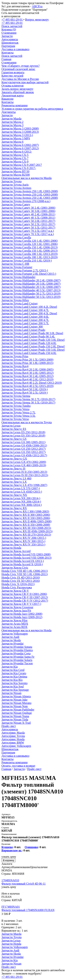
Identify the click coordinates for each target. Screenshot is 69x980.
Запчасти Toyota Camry (16, 204)
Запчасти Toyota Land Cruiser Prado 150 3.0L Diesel (33, 350)
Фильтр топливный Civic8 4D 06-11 (24, 884)
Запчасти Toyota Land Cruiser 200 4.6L (25, 317)
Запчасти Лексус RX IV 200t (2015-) (24, 538)
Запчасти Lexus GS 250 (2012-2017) (24, 449)
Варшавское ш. (12, 850)
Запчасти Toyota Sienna (16, 396)
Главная (6, 59)
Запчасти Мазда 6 (12, 142)
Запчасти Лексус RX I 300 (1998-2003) (25, 511)
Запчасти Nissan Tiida (15, 719)
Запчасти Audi (10, 637)
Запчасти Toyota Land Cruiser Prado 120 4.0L (29, 343)
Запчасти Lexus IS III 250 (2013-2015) (25, 475)
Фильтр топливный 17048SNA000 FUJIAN (28, 910)
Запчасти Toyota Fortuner (17, 267)
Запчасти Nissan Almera (16, 696)
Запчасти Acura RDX (14, 627)
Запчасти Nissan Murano (16, 703)
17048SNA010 (10, 880)
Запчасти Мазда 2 (12, 122)
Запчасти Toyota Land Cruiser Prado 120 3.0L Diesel (33, 340)
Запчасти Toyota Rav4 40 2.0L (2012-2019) (27, 379)
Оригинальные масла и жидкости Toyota (27, 422)
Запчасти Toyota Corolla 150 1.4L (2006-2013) (30, 247)
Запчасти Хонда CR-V (15, 591)
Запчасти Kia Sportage (15, 690)
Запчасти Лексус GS (14, 439)
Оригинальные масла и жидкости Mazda (27, 178)
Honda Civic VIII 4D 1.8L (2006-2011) (25, 571)
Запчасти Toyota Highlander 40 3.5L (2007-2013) (31, 290)
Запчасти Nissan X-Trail (16, 723)
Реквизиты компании (14, 105)
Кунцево (7, 847)
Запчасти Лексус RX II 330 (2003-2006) (26, 518)
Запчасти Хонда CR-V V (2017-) (21, 604)
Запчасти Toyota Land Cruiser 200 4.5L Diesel (29, 313)
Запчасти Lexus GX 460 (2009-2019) (24, 465)
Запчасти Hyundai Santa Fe (18, 657)
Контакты (8, 53)
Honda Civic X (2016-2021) (18, 584)
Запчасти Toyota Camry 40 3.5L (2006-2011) (28, 218)
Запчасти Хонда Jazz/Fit (16, 611)
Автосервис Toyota (13, 736)
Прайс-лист (9, 726)
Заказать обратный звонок (18, 92)
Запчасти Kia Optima (14, 677)
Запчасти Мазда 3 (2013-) (17, 135)
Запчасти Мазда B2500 (16, 175)
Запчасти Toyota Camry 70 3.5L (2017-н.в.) (28, 234)
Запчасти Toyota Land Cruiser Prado (23, 330)
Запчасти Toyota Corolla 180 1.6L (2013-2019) (30, 254)
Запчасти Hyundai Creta (16, 653)
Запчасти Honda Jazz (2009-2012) (22, 617)
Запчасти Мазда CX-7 (15, 158)
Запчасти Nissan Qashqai (17, 713)
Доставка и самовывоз (15, 49)
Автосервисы (10, 39)
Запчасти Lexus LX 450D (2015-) (22, 492)
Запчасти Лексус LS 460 (16, 478)
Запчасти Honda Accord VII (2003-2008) (26, 554)
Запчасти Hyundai (12, 644)
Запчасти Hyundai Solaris (17, 660)
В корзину (9, 860)
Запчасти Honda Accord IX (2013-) (23, 561)
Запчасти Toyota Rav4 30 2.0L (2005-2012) (27, 373)
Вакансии (7, 99)
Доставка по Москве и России (20, 79)
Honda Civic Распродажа (17, 587)
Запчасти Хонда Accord (16, 551)
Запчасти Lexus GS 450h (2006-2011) (24, 445)
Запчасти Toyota (11, 181)
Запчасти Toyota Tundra (16, 406)
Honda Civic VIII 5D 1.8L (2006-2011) (25, 574)
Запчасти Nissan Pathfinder (18, 710)
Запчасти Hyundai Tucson (17, 663)
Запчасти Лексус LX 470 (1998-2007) (24, 485)
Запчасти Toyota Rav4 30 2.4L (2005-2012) (27, 376)
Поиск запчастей (12, 56)
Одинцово (31, 847)
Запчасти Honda (11, 548)
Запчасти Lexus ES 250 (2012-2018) (23, 432)
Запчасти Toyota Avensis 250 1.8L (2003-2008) (30, 191)
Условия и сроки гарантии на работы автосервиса (32, 109)
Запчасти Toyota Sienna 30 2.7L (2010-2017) (28, 399)
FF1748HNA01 (11, 907)
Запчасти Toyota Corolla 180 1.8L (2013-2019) (30, 257)
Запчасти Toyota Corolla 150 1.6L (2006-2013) (30, 251)
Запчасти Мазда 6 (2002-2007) (20, 145)
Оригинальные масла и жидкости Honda (26, 630)
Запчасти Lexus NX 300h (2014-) (22, 505)
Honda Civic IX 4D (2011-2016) (21, 577)
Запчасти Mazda (11, 119)
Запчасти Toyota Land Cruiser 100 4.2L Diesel (29, 307)
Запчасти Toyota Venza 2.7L (18, 412)
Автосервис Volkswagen (16, 746)
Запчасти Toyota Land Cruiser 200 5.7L (25, 323)
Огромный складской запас (18, 69)
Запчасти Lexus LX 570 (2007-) (21, 488)
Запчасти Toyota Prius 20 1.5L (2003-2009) (27, 360)
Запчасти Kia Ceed (13, 670)
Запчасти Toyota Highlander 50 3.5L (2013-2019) (31, 297)
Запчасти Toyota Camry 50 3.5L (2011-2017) (28, 228)
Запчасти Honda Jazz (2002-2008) (22, 614)
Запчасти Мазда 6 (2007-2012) (20, 148)
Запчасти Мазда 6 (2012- (17, 152)
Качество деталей (12, 76)
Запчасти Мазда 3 (12, 125)
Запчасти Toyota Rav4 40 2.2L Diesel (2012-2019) (32, 383)
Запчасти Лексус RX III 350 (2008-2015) (26, 528)
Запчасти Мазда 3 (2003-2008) (20, 128)
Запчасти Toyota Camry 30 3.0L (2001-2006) (28, 211)
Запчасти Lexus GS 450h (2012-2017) (24, 455)
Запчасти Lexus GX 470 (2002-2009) (24, 462)
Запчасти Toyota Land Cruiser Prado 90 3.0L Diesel (32, 333)
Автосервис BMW (13, 743)
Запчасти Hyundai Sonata (17, 647)
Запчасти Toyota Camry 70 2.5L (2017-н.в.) (28, 231)
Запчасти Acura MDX (15, 624)
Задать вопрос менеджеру (17, 89)
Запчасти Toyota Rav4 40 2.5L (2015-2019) (27, 386)
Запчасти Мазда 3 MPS (16, 138)
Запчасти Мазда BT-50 (15, 171)
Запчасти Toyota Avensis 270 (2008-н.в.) (26, 201)
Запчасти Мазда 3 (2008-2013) (20, 132)
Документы (9, 112)
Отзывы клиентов (12, 86)
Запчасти (7, 36)
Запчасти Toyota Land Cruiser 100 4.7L (25, 310)
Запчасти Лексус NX (14, 495)
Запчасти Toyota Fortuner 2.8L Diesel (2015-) (29, 274)
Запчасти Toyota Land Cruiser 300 (22, 327)
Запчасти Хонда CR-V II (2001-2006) (24, 594)
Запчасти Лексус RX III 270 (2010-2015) (26, 535)
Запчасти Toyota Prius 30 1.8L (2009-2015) (27, 363)
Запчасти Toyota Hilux (15, 300)
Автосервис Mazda (13, 733)
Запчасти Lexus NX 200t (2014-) (21, 502)
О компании (9, 33)
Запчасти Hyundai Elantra (17, 650)
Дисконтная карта (13, 95)
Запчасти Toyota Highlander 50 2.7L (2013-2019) (31, 294)
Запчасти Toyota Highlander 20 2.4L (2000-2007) (31, 280)
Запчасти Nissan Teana (15, 716)
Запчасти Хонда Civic (15, 568)
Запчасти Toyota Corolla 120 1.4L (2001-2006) (30, 241)
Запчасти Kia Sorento (14, 683)
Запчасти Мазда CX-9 (15, 161)
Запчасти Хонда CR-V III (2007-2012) (25, 597)
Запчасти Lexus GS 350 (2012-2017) (24, 452)
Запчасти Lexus (11, 426)
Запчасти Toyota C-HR (15, 264)
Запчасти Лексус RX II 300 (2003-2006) (26, 515)
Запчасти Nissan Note (15, 706)
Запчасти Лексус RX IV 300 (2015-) (23, 541)
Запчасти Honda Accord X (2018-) (22, 564)
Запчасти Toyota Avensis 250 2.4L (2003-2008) (30, 198)
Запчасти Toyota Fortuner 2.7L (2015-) (25, 270)
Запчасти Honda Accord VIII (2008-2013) (26, 558)
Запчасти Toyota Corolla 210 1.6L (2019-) (27, 261)
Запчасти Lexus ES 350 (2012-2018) (23, 436)
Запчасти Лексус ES (14, 429)
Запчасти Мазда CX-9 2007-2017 (22, 165)
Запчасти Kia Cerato (14, 673)
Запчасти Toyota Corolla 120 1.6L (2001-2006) (30, 244)
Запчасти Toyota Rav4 (15, 366)
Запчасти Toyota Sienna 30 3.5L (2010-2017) (28, 403)
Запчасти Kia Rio (12, 680)
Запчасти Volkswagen (15, 634)
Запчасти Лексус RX (14, 508)
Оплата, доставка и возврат (18, 766)
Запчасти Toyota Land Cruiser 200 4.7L (25, 320)
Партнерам (8, 46)
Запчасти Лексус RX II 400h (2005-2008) (26, 521)
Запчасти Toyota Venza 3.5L (18, 416)
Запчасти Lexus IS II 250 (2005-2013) (24, 472)
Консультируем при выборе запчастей (25, 82)
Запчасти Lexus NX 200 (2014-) (21, 498)
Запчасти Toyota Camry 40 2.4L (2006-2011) (28, 214)
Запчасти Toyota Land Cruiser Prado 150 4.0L (29, 353)
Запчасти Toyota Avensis (16, 188)
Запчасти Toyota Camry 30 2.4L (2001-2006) (28, 208)
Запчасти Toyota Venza (15, 409)
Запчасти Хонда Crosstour (17, 607)
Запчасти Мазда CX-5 (15, 155)
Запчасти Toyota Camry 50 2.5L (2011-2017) (28, 224)
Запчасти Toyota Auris (15, 185)
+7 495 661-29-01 (12, 977)
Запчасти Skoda (11, 640)
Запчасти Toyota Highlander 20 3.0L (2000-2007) (31, 284)
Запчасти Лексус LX (14, 482)
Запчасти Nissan (11, 693)
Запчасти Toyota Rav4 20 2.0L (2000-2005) (27, 369)
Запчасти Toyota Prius (15, 356)
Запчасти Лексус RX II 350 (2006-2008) (26, 525)
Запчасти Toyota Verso (15, 419)
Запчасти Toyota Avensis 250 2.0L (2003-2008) (30, 195)
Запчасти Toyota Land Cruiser (19, 303)
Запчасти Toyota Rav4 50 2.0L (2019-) (25, 389)
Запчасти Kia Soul (13, 686)
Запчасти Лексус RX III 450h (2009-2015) (27, 531)
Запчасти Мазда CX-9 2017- (19, 168)
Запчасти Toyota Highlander (18, 277)
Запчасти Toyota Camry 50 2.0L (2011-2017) (28, 221)
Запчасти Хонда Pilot (14, 620)
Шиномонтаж (10, 43)
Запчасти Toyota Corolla (16, 237)
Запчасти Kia (10, 667)
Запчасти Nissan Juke (14, 700)
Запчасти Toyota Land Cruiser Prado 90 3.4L (28, 336)
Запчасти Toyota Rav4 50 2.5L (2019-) (25, 393)
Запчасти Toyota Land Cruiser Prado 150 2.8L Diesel (33, 346)
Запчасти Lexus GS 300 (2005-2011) (23, 442)
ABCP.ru (37, 6)
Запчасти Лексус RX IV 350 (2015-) (23, 544)
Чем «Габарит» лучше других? (20, 66)
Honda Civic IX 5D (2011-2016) (21, 581)
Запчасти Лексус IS (13, 469)
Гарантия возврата (13, 72)
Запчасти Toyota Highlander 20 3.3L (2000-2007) (31, 287)
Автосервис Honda (13, 739)
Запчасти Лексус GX (14, 459)
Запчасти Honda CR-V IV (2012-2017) (25, 601)
